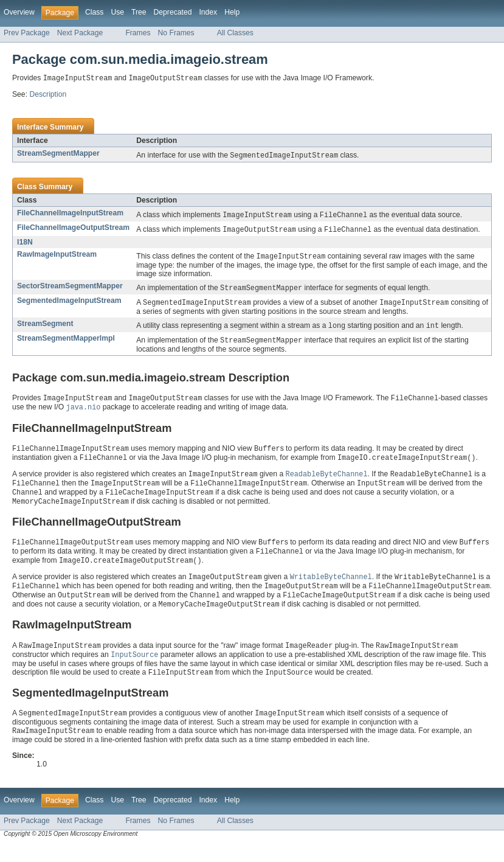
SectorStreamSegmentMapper (70, 289)
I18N (25, 245)
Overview (19, 12)
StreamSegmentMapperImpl (66, 343)
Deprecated (173, 12)
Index (208, 12)
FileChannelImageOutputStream (73, 229)
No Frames (176, 33)
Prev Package (27, 33)
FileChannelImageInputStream (70, 214)
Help (232, 12)
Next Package (80, 33)
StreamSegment (45, 328)
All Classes (235, 33)
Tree (139, 12)
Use (117, 12)
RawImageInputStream (57, 257)
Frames (138, 33)
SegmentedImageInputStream (69, 304)
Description (48, 95)
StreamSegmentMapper (58, 154)
